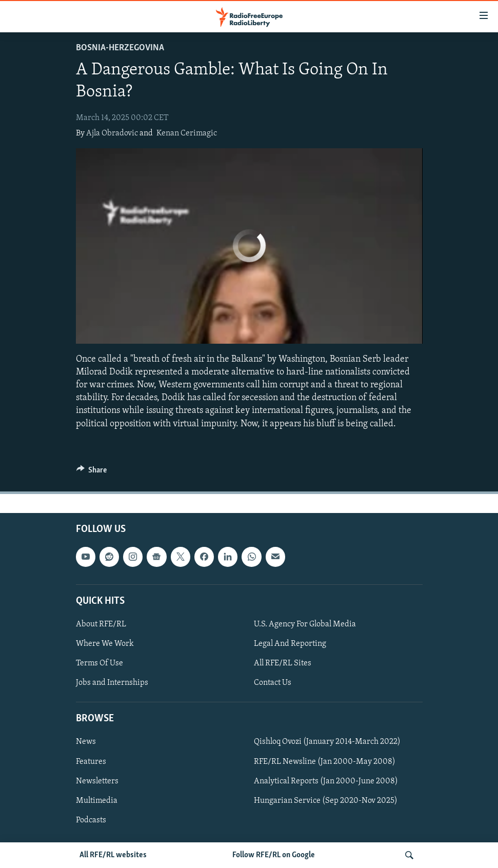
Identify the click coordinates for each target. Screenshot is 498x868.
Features (91, 761)
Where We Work (105, 644)
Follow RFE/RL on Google (274, 855)
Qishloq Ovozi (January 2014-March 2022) (327, 742)
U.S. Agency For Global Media (305, 624)
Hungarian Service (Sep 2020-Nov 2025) (326, 800)
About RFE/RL (101, 624)
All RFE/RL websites (113, 855)
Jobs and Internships (112, 683)
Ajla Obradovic (112, 133)
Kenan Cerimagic (187, 133)
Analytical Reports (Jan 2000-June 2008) (326, 781)
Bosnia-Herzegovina (120, 48)
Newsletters (97, 781)
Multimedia (97, 800)
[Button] (92, 472)
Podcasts (91, 820)
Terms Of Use (99, 663)
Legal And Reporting (290, 644)
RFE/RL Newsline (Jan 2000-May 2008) (325, 761)
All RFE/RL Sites (283, 663)
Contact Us (273, 683)
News (86, 742)
